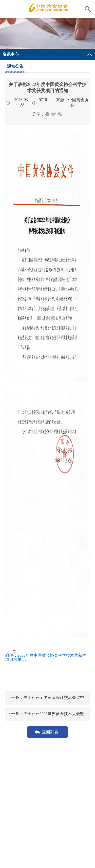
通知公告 (15, 66)
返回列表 (50, 732)
